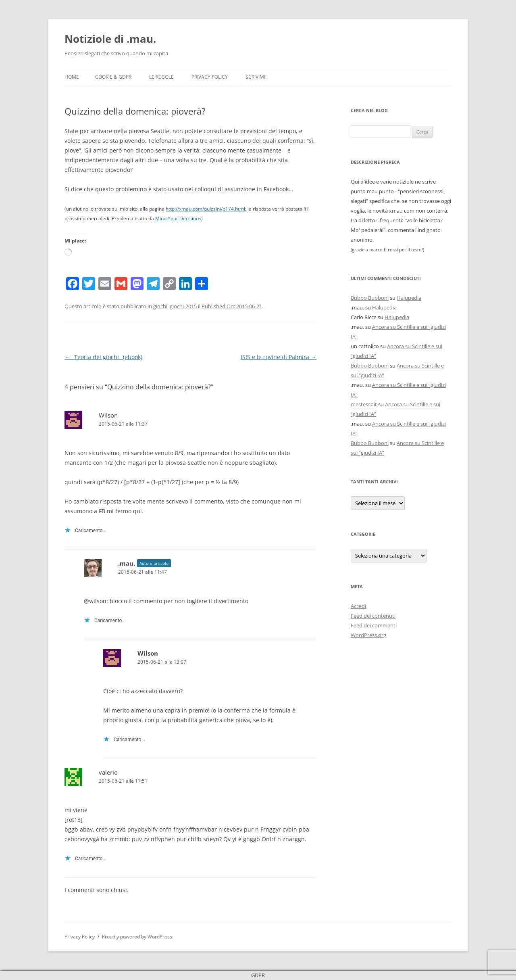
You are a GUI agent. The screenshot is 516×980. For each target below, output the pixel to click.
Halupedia (409, 298)
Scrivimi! (256, 77)
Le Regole (161, 77)
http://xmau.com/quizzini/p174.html (205, 209)
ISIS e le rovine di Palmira (279, 357)
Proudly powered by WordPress (137, 937)
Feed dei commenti (374, 625)
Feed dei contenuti (373, 616)
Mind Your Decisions (178, 218)
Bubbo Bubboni (370, 298)
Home (72, 77)
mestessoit (364, 404)
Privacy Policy (210, 77)
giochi (160, 306)
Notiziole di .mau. (110, 39)
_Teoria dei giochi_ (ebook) (103, 357)
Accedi (358, 606)
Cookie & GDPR (113, 77)
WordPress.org (368, 635)
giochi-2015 (183, 306)
